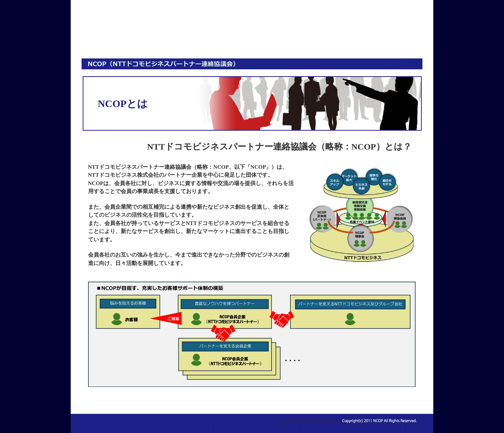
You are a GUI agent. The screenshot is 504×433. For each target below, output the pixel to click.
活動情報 (289, 36)
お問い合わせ (394, 36)
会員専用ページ (342, 36)
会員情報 (183, 36)
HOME (92, 36)
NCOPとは (130, 36)
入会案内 (236, 36)
